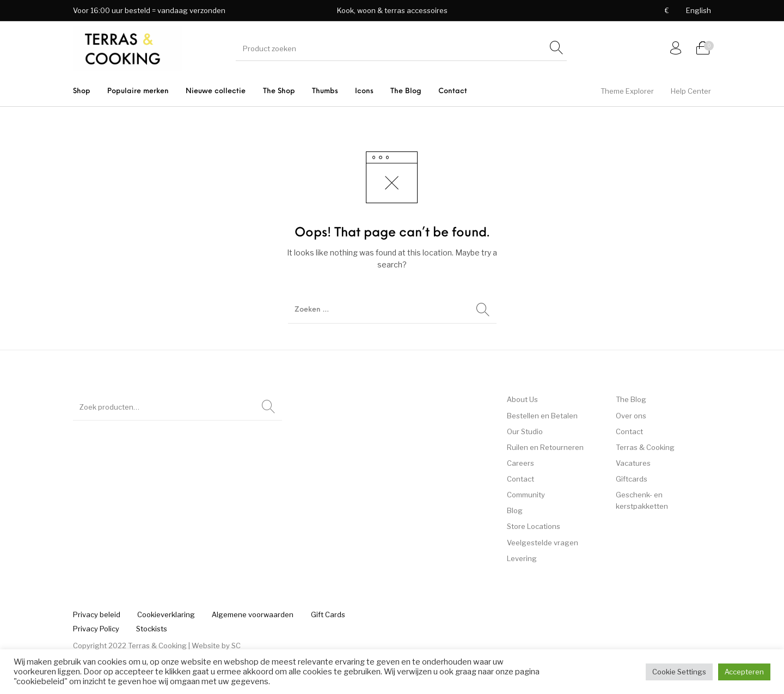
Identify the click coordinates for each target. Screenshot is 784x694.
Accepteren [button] (744, 672)
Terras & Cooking (645, 447)
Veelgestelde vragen (543, 543)
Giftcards (632, 479)
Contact (520, 479)
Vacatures (633, 463)
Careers (520, 463)
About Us (522, 399)
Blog (515, 510)
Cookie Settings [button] (679, 672)
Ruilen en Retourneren (545, 447)
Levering (522, 558)
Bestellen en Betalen (542, 416)
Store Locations (534, 526)
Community (526, 495)
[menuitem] (667, 11)
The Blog (631, 399)
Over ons (631, 416)
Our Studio (525, 431)
